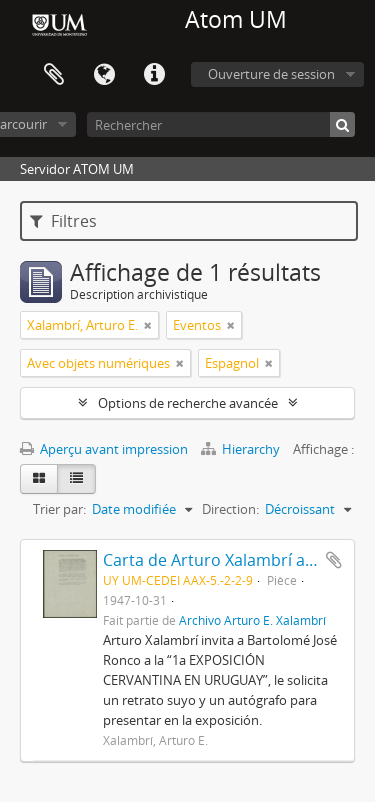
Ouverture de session (271, 74)
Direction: (230, 509)
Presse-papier (54, 75)
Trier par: (59, 509)
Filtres (63, 221)
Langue (104, 75)
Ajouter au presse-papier (334, 560)
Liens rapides (154, 75)
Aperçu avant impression (104, 449)
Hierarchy (242, 449)
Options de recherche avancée (188, 403)
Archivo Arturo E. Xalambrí (252, 620)
